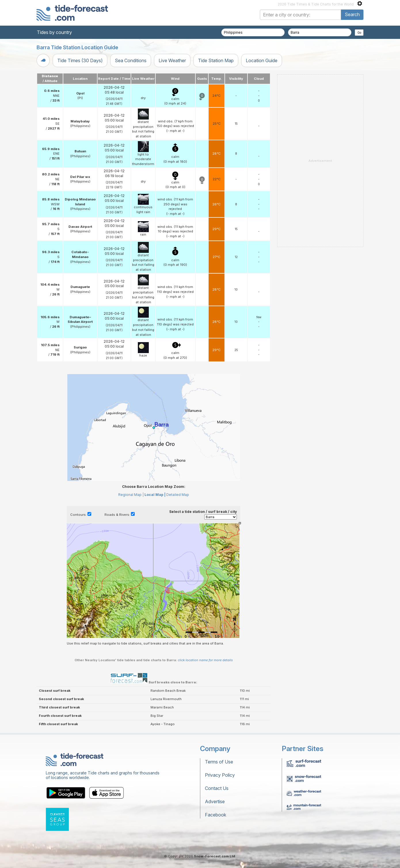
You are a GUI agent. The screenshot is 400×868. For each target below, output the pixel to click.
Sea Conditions (131, 60)
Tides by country (54, 32)
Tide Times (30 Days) (80, 60)
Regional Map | (131, 495)
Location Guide (262, 60)
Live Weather (172, 60)
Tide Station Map (216, 60)
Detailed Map (178, 495)
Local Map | (155, 495)
